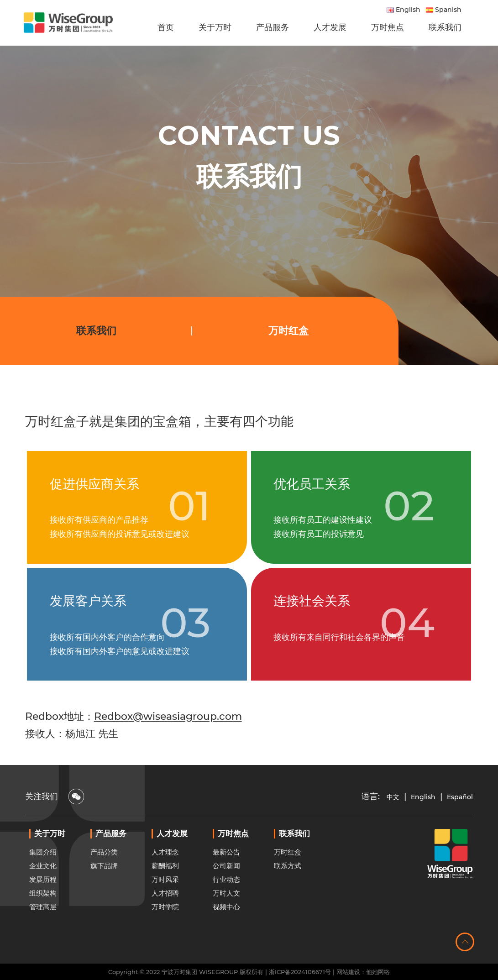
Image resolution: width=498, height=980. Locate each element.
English (404, 10)
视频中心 (226, 929)
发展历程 (43, 902)
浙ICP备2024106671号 (300, 972)
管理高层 (43, 929)
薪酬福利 (165, 888)
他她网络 (378, 972)
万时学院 (165, 929)
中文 (393, 797)
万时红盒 (288, 331)
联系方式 (288, 888)
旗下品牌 (104, 888)
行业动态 (226, 902)
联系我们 (96, 331)
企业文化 (43, 888)
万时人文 (226, 915)
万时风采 (165, 902)
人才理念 (165, 874)
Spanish (444, 10)
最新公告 (226, 874)
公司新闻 (226, 888)
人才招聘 (165, 915)
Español (460, 797)
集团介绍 (43, 874)
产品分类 (104, 874)
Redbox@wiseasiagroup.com (168, 716)
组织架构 (43, 915)
